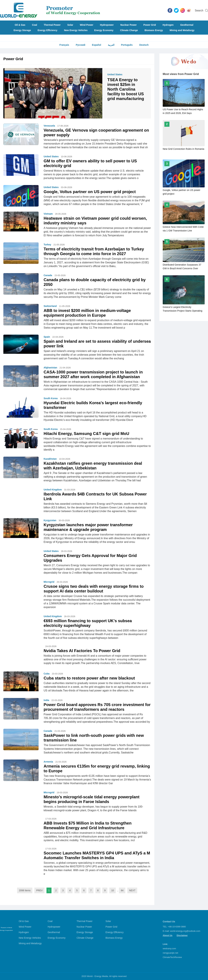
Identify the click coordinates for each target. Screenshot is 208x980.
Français (64, 45)
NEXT (132, 890)
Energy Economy (104, 30)
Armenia (48, 762)
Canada (48, 275)
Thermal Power (52, 25)
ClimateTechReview (172, 957)
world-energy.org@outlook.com (185, 931)
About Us (168, 935)
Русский (81, 45)
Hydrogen (168, 25)
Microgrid (49, 582)
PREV (39, 890)
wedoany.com (169, 948)
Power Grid (150, 25)
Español (96, 45)
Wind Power (87, 25)
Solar (70, 25)
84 (122, 890)
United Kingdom (53, 490)
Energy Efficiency (47, 30)
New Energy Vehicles (76, 30)
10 (113, 890)
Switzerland (50, 306)
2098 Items (25, 890)
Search (199, 11)
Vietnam (48, 214)
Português (127, 45)
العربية (111, 45)
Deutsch (144, 45)
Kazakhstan (50, 459)
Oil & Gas (20, 25)
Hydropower (107, 25)
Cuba (47, 674)
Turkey (47, 245)
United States (115, 74)
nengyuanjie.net (170, 953)
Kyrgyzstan (50, 520)
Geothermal (187, 25)
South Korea (51, 398)
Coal (35, 25)
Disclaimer (182, 935)
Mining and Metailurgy (182, 30)
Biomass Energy (154, 30)
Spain (47, 337)
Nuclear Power (129, 25)
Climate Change (129, 30)
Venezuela (49, 126)
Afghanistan (50, 368)
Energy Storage (22, 30)
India (46, 700)
